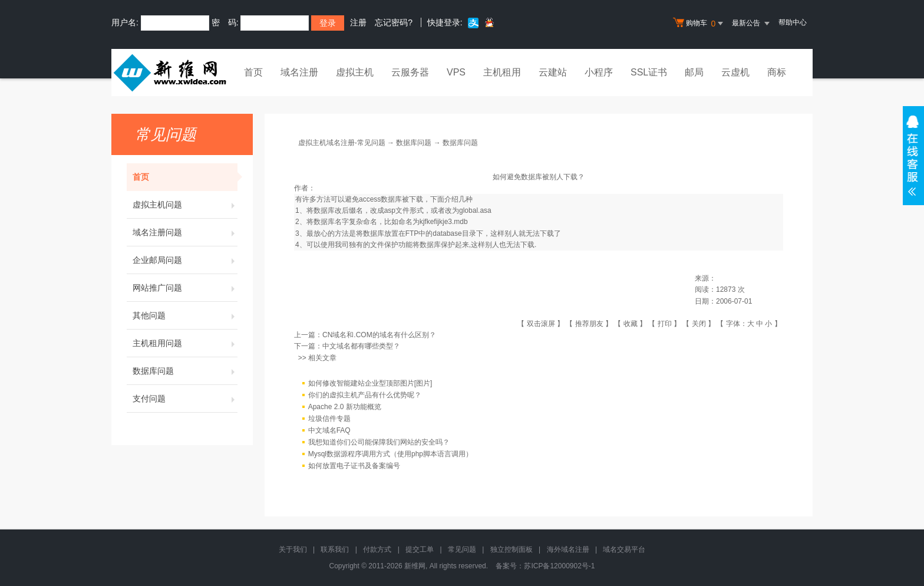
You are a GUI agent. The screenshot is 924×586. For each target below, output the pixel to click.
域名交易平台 (624, 549)
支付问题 (185, 399)
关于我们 (293, 549)
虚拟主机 (355, 72)
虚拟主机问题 (185, 205)
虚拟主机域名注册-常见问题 (342, 143)
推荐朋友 (589, 324)
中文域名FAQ (329, 430)
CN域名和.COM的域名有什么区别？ (379, 335)
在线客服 (913, 156)
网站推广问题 (185, 288)
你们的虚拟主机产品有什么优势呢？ (365, 395)
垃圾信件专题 (329, 419)
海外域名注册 (568, 549)
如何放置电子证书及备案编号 (354, 466)
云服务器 (410, 72)
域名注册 (299, 72)
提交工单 (420, 549)
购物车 (699, 24)
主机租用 (502, 72)
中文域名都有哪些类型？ (361, 346)
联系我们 (335, 549)
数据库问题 (185, 371)
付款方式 (377, 549)
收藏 (631, 324)
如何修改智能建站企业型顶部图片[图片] (370, 383)
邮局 (694, 72)
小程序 (599, 72)
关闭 (699, 324)
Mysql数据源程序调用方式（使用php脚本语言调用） (390, 454)
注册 (358, 22)
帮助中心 (793, 22)
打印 (665, 324)
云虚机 (735, 72)
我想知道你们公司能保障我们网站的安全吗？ (379, 442)
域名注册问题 (185, 232)
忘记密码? (394, 22)
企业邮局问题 (185, 260)
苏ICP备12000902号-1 (559, 566)
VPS (456, 72)
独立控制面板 (511, 549)
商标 (777, 72)
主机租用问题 (185, 343)
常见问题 (462, 549)
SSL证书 (649, 72)
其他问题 (185, 315)
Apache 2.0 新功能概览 (345, 407)
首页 (253, 72)
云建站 (553, 72)
